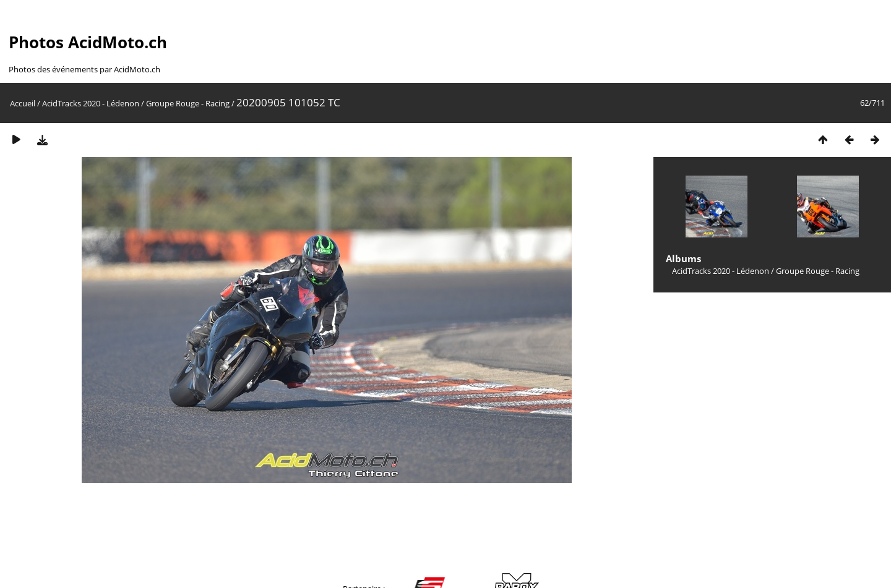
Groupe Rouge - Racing (188, 103)
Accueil (23, 103)
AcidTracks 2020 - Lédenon (91, 103)
